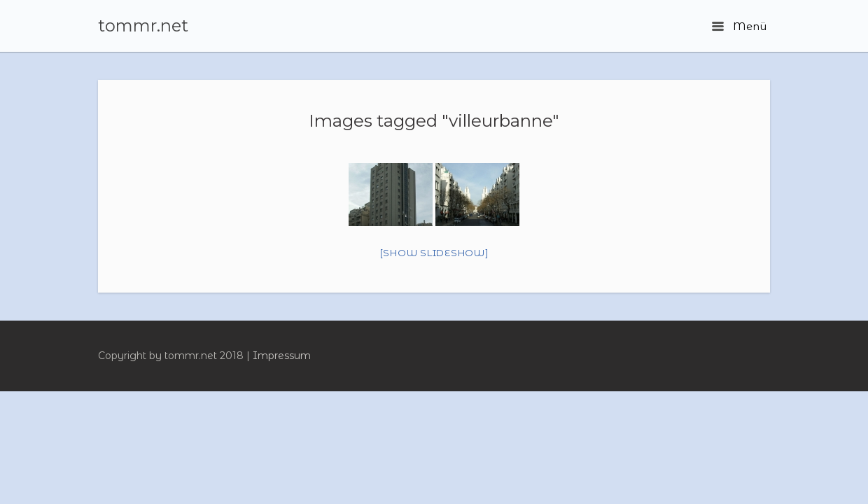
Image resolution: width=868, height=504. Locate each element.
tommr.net (143, 26)
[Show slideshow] (434, 253)
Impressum (282, 356)
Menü (739, 26)
